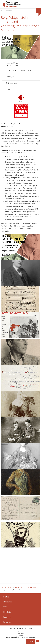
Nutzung (21, 635)
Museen (10, 587)
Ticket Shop (8, 602)
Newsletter (7, 612)
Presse (6, 607)
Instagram (7, 622)
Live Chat (31, 642)
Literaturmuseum (11, 6)
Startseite (3, 587)
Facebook (7, 617)
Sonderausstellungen (32, 587)
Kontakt (6, 597)
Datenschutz (21, 633)
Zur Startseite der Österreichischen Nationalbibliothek (21, 637)
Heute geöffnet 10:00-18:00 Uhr (12, 64)
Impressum (21, 631)
